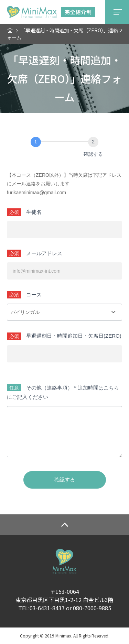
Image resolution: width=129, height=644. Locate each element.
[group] (64, 149)
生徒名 (34, 212)
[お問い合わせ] (36, 142)
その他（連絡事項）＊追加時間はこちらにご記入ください (63, 392)
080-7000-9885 (92, 608)
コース (34, 294)
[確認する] (93, 142)
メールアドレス (44, 253)
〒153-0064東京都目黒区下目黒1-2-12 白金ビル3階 (64, 596)
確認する (65, 479)
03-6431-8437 (47, 608)
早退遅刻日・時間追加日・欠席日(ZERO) (74, 336)
